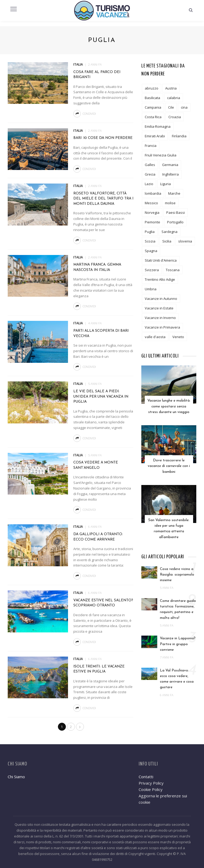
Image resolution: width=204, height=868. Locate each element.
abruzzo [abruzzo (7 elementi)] (152, 88)
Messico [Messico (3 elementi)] (151, 203)
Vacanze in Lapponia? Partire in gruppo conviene (178, 640)
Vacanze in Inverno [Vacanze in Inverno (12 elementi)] (160, 318)
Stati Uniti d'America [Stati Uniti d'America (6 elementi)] (161, 260)
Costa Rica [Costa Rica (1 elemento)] (153, 117)
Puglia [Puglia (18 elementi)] (150, 232)
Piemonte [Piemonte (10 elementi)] (152, 222)
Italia (78, 64)
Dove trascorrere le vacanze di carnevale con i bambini (169, 464)
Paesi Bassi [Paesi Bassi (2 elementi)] (176, 212)
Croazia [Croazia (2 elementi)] (175, 117)
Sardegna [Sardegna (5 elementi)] (169, 232)
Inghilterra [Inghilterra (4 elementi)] (171, 174)
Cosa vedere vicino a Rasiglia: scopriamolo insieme (177, 570)
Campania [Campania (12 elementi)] (153, 107)
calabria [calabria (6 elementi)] (174, 98)
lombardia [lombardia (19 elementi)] (153, 193)
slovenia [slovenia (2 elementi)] (185, 241)
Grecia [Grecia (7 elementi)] (150, 174)
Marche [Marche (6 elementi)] (174, 193)
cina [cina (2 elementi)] (184, 107)
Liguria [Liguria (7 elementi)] (165, 184)
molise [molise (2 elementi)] (170, 203)
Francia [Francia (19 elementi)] (151, 146)
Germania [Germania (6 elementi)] (170, 165)
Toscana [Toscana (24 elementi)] (173, 270)
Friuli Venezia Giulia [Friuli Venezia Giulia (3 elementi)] (161, 155)
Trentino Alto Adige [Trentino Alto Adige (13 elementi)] (160, 279)
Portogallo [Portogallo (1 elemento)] (175, 222)
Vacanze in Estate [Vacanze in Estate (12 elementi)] (159, 308)
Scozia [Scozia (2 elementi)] (150, 241)
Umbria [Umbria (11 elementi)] (151, 289)
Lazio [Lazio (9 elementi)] (149, 184)
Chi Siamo (16, 777)
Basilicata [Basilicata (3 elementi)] (152, 98)
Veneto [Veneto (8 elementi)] (178, 337)
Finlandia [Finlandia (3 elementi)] (179, 136)
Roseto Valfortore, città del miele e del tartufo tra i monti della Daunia (103, 199)
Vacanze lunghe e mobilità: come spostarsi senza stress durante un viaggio (169, 406)
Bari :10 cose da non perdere (103, 138)
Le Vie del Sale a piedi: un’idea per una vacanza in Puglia (101, 397)
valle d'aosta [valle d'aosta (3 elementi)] (155, 337)
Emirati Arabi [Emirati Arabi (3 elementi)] (155, 136)
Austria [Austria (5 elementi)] (171, 88)
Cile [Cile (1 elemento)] (171, 107)
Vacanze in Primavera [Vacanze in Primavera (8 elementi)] (162, 327)
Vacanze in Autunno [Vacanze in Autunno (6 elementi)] (161, 299)
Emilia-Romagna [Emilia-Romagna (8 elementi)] (158, 126)
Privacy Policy (151, 783)
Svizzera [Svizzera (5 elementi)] (152, 270)
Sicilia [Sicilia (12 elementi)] (167, 241)
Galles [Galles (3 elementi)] (150, 165)
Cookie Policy (151, 789)
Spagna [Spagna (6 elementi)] (151, 251)
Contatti (146, 777)
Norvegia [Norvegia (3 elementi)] (152, 212)
